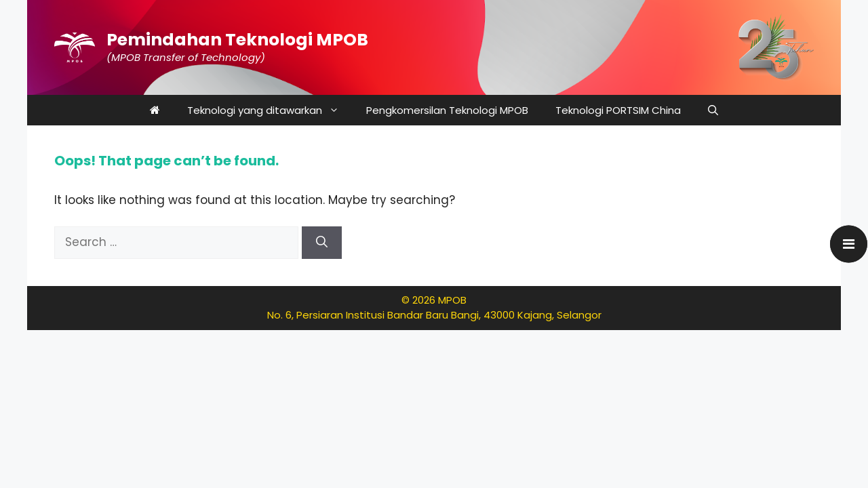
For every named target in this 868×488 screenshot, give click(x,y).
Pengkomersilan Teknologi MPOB (447, 110)
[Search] (322, 243)
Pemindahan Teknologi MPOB (237, 40)
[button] (713, 110)
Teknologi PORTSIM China (618, 110)
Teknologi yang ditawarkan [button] (270, 110)
